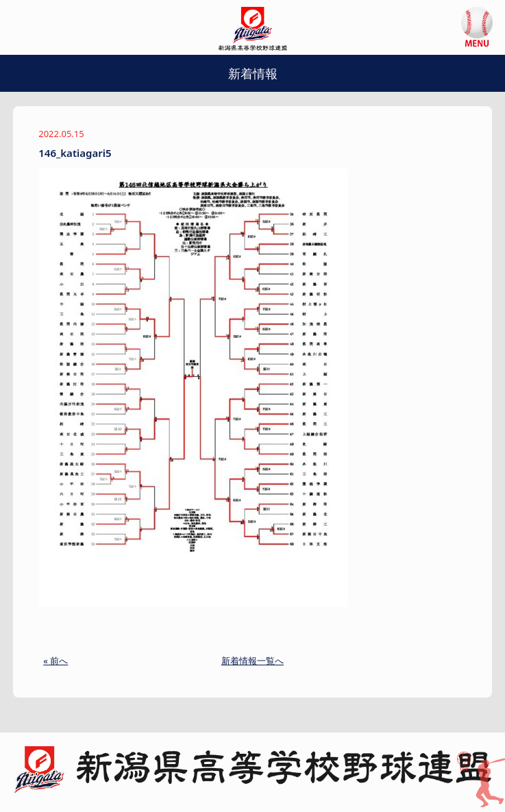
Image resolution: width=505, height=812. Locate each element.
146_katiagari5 (75, 153)
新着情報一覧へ (252, 661)
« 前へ (56, 661)
